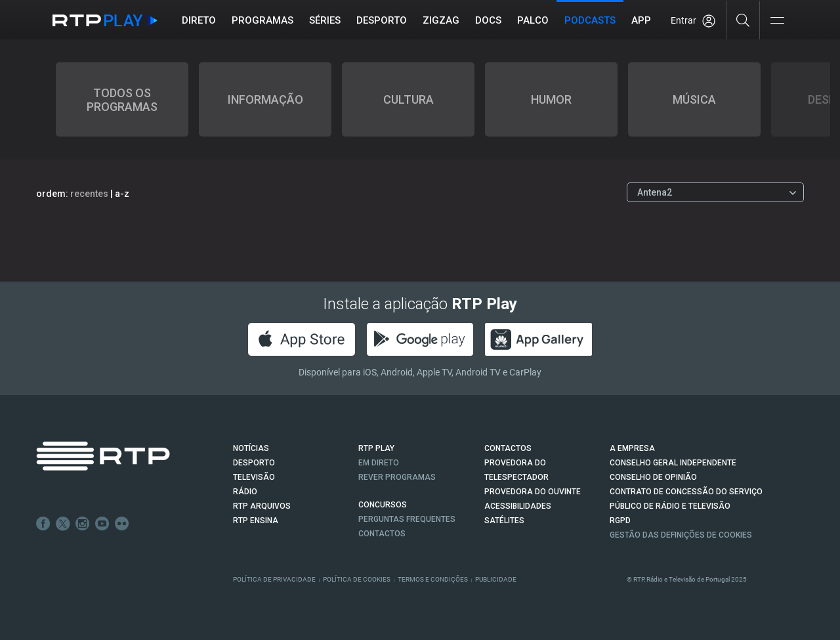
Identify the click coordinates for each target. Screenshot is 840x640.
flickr (122, 524)
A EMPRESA (632, 448)
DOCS (488, 20)
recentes (89, 194)
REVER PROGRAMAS (397, 477)
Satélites (504, 521)
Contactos (382, 534)
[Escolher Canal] (715, 192)
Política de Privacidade (274, 579)
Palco (533, 20)
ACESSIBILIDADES (518, 506)
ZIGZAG (441, 20)
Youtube (102, 524)
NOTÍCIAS (251, 448)
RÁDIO (245, 492)
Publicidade (496, 579)
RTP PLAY (376, 448)
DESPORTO (254, 463)
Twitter (63, 524)
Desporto (382, 20)
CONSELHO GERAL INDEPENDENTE (673, 463)
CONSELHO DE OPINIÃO (653, 477)
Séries (325, 20)
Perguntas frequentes (407, 519)
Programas (262, 20)
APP (641, 20)
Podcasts (590, 20)
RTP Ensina (256, 521)
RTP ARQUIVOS (262, 506)
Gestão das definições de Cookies (681, 535)
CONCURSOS (383, 505)
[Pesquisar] (743, 20)
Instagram (83, 524)
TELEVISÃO (254, 477)
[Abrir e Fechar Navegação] (777, 21)
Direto (199, 20)
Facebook (43, 524)
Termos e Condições (433, 579)
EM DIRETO (379, 463)
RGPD (620, 521)
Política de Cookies (357, 579)
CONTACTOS (508, 448)
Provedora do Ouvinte (533, 492)
